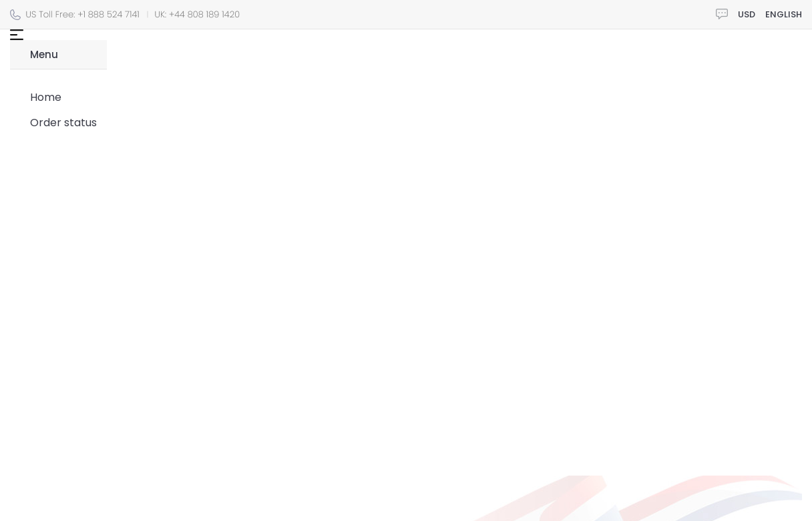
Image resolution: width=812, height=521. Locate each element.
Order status (63, 123)
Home (46, 97)
